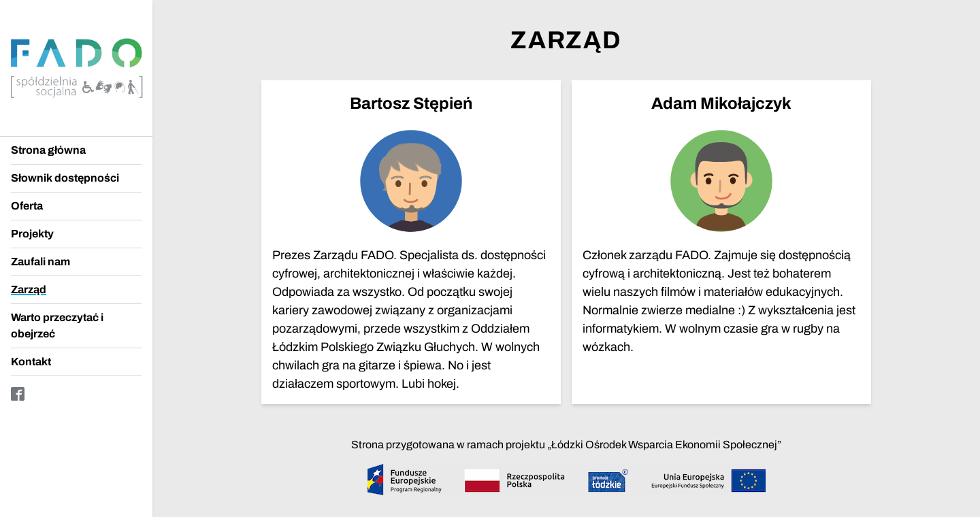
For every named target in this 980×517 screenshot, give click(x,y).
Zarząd (29, 289)
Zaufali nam (40, 262)
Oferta (27, 206)
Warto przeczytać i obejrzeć (57, 326)
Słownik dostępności (65, 178)
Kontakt (31, 362)
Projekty (32, 234)
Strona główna (48, 150)
